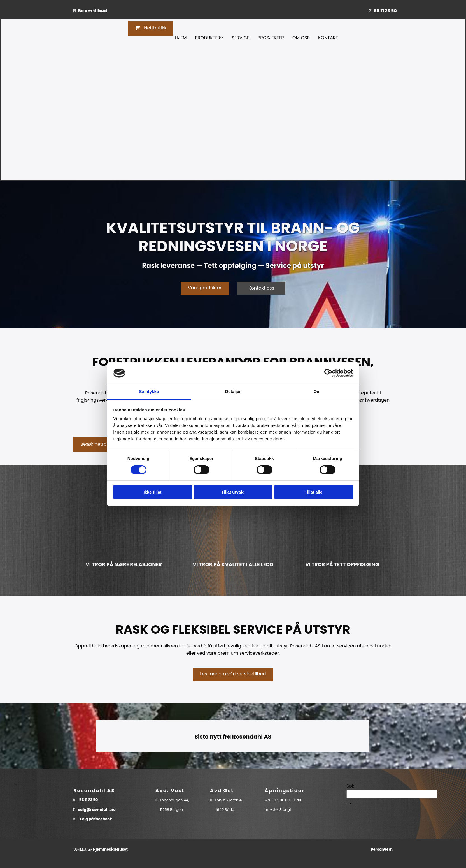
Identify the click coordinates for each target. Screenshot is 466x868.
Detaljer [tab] (233, 391)
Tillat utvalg (233, 492)
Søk (350, 786)
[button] (151, 28)
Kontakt (328, 38)
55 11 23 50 (385, 11)
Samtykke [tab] (149, 391)
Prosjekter (271, 38)
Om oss (301, 38)
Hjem (181, 38)
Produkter (208, 38)
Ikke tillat (152, 492)
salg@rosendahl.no (97, 810)
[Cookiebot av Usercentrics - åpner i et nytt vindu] (328, 373)
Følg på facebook (96, 819)
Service (240, 38)
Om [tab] (317, 391)
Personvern (382, 849)
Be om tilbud (93, 11)
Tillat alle (314, 492)
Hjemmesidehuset (110, 849)
